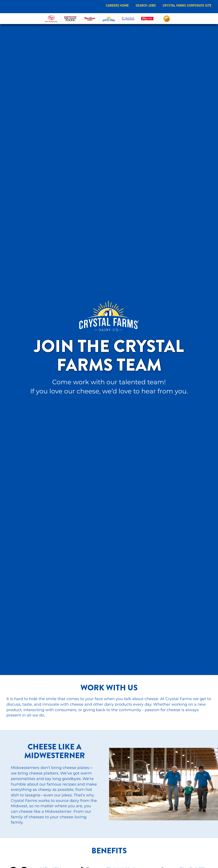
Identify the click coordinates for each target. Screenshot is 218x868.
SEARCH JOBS (146, 5)
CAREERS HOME (117, 5)
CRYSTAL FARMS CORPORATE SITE (187, 5)
